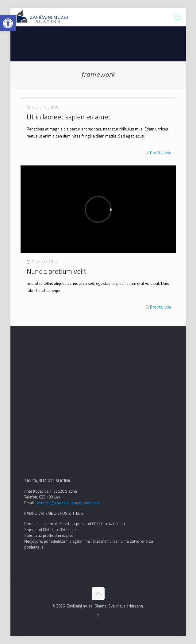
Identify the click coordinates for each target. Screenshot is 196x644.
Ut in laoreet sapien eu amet (69, 117)
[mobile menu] (178, 17)
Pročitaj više (161, 153)
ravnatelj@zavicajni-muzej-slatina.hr (68, 503)
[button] (8, 23)
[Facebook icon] (98, 615)
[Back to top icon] (98, 594)
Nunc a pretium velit (57, 271)
